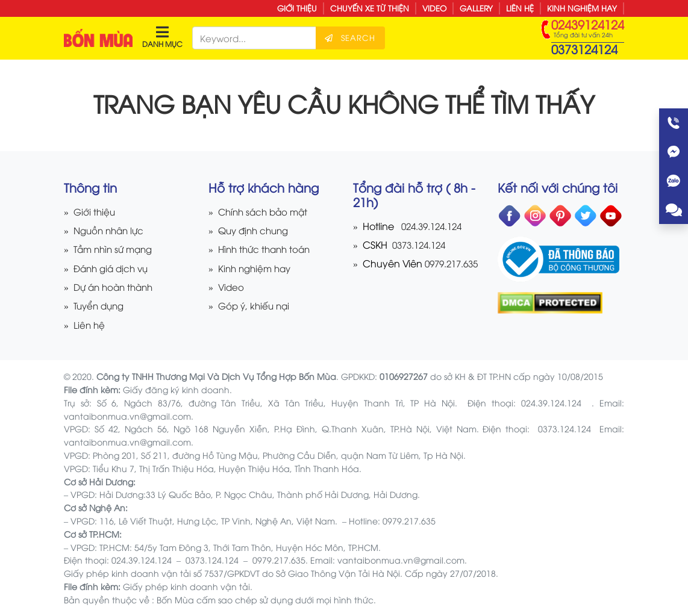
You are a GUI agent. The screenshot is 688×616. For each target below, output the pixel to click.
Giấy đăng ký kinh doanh (176, 389)
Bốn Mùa (175, 599)
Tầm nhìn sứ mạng (116, 248)
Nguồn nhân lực (111, 230)
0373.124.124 (421, 244)
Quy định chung (256, 230)
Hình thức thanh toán (267, 248)
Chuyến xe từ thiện (370, 8)
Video (434, 8)
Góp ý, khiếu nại (256, 305)
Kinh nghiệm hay (582, 8)
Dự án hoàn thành (116, 286)
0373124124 (584, 48)
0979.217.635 (450, 263)
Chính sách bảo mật (266, 211)
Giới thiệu (297, 8)
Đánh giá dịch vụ (114, 268)
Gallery (476, 8)
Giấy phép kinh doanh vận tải (186, 586)
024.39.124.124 (435, 226)
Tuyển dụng (101, 305)
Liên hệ (520, 8)
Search (357, 37)
